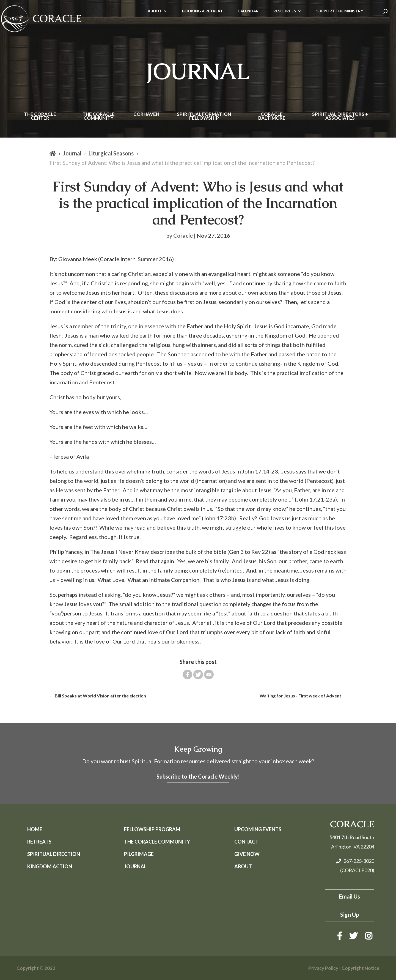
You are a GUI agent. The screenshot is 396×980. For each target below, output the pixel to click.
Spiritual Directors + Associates (340, 117)
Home (35, 829)
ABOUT (155, 11)
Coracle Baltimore (272, 117)
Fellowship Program (152, 829)
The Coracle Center (40, 117)
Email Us (350, 896)
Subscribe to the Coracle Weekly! (198, 776)
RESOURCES (285, 11)
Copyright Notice (361, 968)
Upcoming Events (258, 829)
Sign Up (350, 915)
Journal (72, 153)
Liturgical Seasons (111, 153)
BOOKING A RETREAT (202, 11)
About (243, 866)
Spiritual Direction (54, 854)
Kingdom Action (50, 866)
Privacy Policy (323, 968)
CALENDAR (248, 11)
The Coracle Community (99, 117)
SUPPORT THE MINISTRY (340, 11)
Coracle (183, 236)
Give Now (247, 854)
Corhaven (146, 115)
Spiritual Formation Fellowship (204, 117)
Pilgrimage (139, 854)
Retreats (39, 842)
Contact (246, 842)
